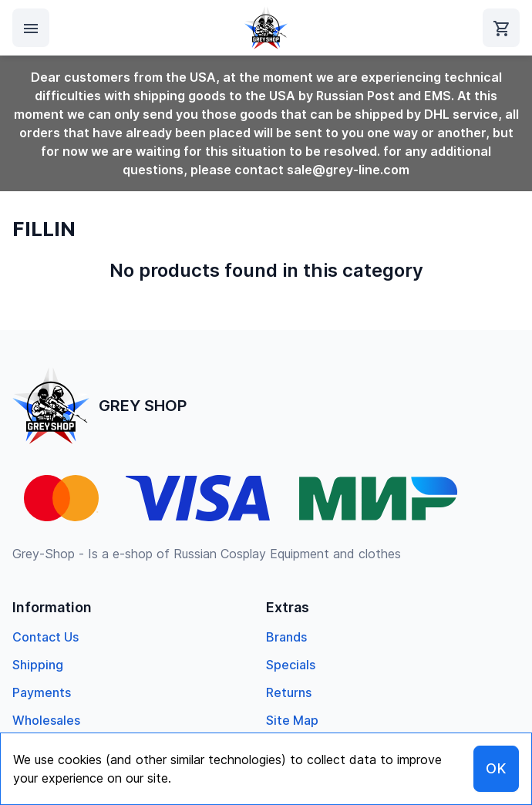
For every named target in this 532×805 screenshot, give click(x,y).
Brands (286, 637)
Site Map (292, 720)
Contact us (45, 637)
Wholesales (46, 720)
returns (289, 692)
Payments (42, 692)
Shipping (38, 665)
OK (496, 768)
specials (291, 665)
